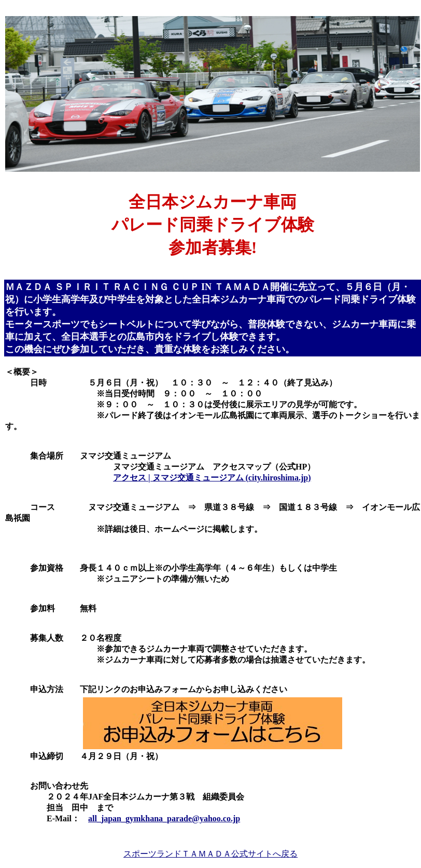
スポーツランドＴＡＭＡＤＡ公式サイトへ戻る (210, 854)
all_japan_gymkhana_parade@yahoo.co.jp (164, 818)
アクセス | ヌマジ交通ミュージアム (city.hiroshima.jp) (212, 478)
